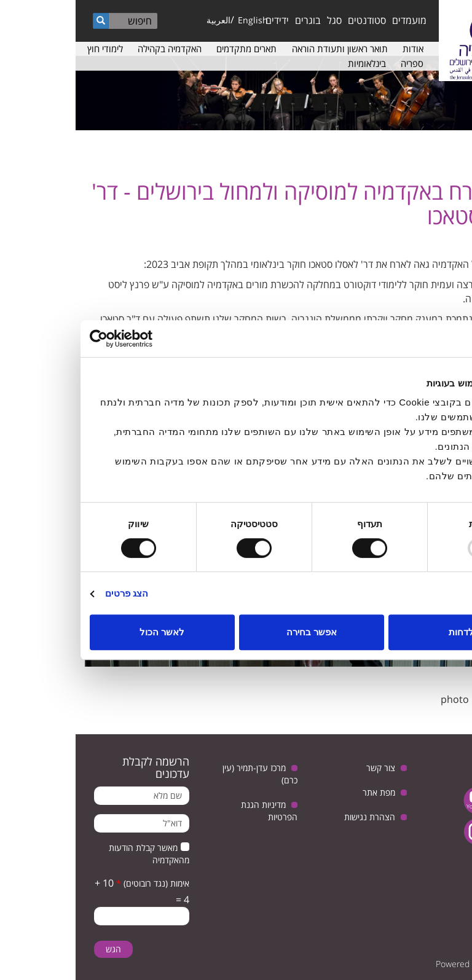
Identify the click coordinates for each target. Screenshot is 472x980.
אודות (337, 49)
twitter (440, 800)
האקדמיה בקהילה (94, 49)
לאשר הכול (86, 632)
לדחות (386, 632)
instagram (402, 832)
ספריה (336, 63)
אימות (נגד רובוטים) (77, 883)
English (177, 20)
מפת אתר (303, 792)
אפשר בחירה (236, 632)
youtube (402, 800)
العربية (143, 20)
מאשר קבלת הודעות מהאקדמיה (73, 854)
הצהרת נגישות (294, 817)
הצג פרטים (51, 593)
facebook (440, 832)
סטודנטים (291, 20)
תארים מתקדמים (171, 49)
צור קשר (305, 768)
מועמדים (334, 20)
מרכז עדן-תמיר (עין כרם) (184, 774)
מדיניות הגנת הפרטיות (194, 811)
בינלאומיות (291, 63)
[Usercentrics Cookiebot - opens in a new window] (68, 339)
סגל (259, 20)
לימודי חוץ (29, 49)
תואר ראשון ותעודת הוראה (264, 49)
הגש (38, 949)
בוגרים (232, 20)
